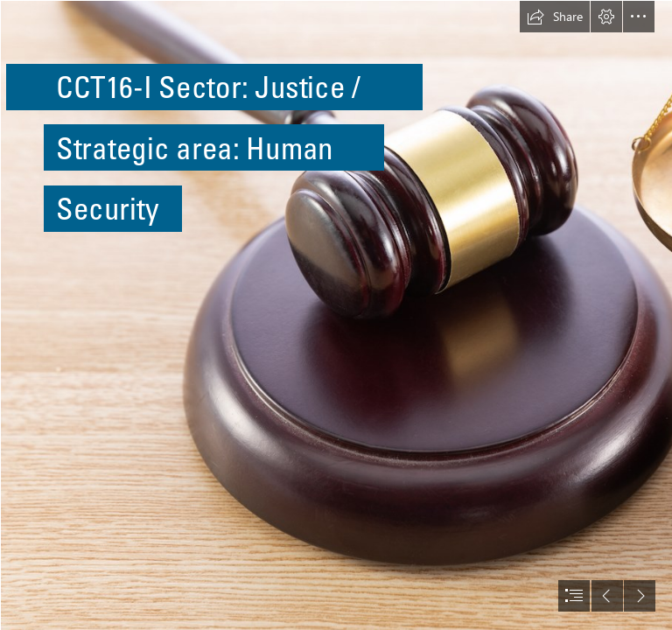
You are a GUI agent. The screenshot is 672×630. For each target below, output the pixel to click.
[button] (555, 17)
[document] (336, 315)
